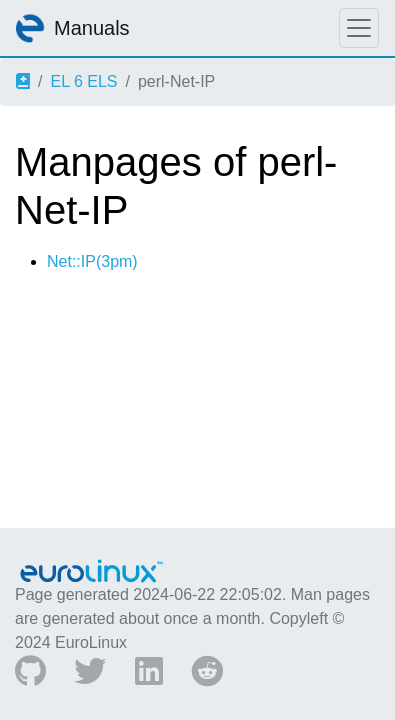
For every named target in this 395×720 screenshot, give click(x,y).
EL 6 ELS (83, 81)
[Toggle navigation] (359, 28)
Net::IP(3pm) (92, 261)
